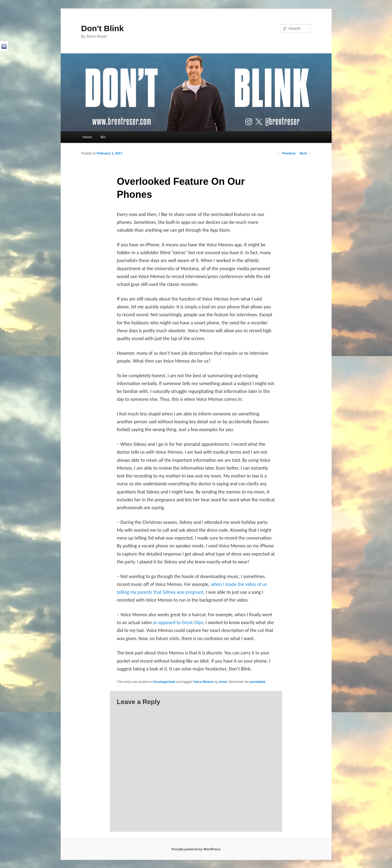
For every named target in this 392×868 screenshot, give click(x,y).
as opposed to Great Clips (178, 622)
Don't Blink (103, 28)
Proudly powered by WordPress (196, 849)
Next (305, 153)
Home (87, 137)
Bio (103, 137)
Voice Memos (204, 682)
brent (223, 682)
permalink (258, 682)
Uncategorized (164, 682)
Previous (287, 153)
